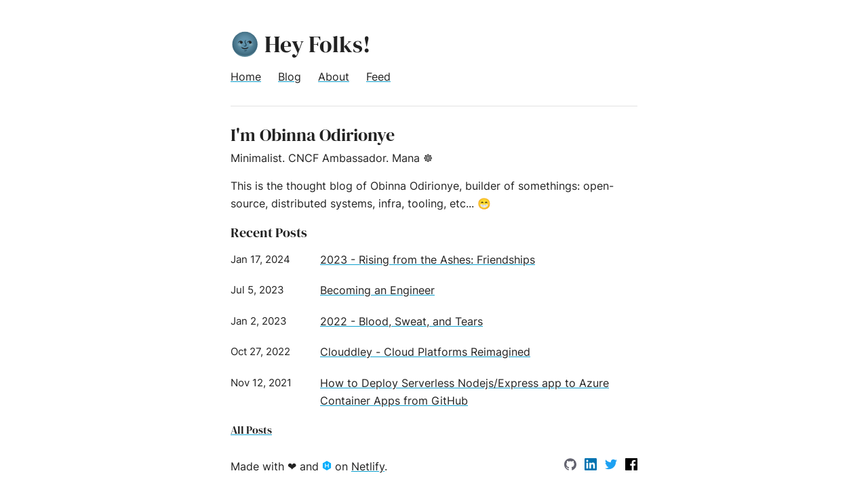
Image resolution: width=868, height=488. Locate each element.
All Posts (251, 430)
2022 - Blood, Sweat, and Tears (401, 321)
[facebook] (631, 466)
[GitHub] (572, 466)
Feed (378, 77)
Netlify (368, 466)
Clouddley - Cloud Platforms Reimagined (425, 352)
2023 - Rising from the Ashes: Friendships (428, 260)
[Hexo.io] (329, 466)
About (334, 77)
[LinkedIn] (592, 466)
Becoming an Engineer (377, 290)
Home (246, 77)
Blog (290, 77)
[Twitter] (613, 466)
